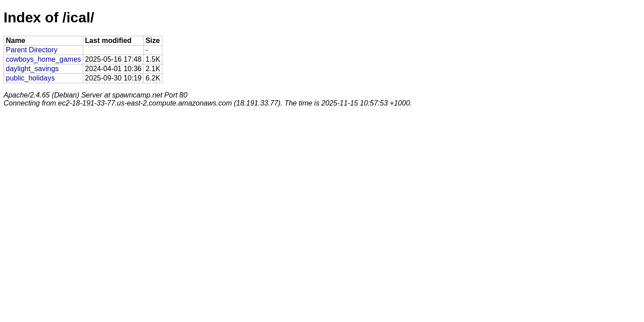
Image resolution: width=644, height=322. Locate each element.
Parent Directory (32, 50)
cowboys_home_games (43, 59)
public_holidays (30, 78)
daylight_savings (32, 69)
